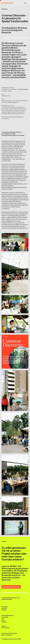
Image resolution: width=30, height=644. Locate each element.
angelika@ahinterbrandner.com (11, 598)
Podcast (4, 610)
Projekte (4, 622)
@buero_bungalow (7, 635)
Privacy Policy (6, 628)
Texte (3, 620)
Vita (3, 619)
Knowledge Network (7, 616)
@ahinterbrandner (8, 3)
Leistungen (5, 617)
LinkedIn (4, 608)
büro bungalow (13, 633)
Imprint (4, 626)
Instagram (5, 607)
